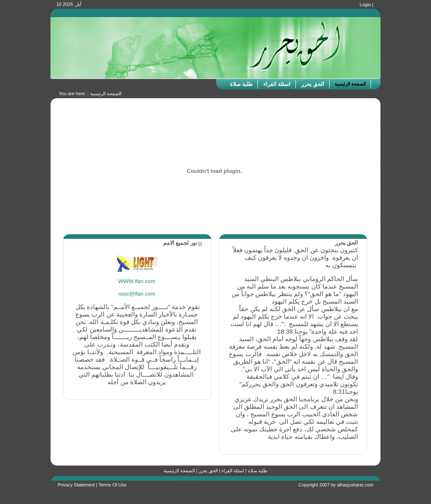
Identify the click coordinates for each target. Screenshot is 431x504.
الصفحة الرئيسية (106, 94)
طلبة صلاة (258, 471)
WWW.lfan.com (137, 281)
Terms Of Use (112, 485)
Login (365, 5)
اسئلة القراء (233, 471)
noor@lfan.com (137, 294)
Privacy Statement (76, 485)
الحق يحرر (208, 471)
